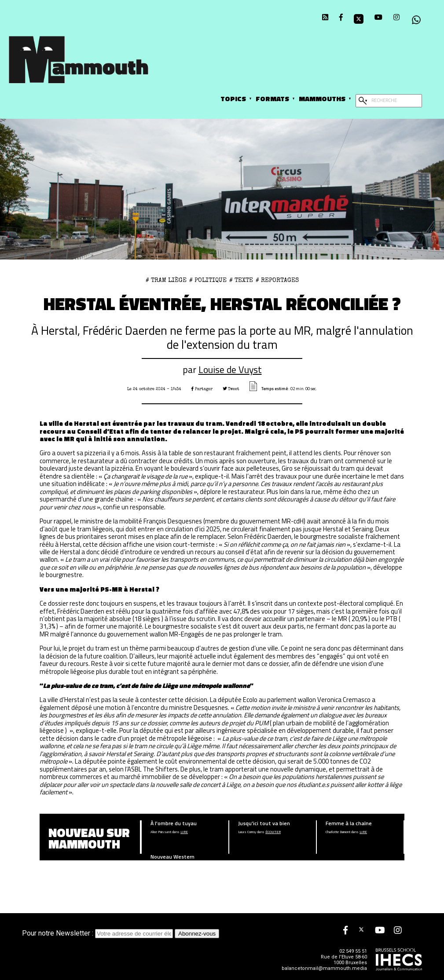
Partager (202, 389)
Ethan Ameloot (161, 865)
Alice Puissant (161, 832)
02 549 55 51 (353, 951)
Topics (233, 99)
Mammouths (322, 99)
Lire (184, 832)
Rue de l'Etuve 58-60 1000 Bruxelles (344, 960)
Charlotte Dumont (338, 832)
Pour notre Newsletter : (98, 933)
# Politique (208, 280)
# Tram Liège (166, 280)
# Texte (241, 280)
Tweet (231, 389)
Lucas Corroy (247, 832)
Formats (272, 99)
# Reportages (277, 280)
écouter (273, 832)
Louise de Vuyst (230, 369)
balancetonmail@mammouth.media (324, 968)
